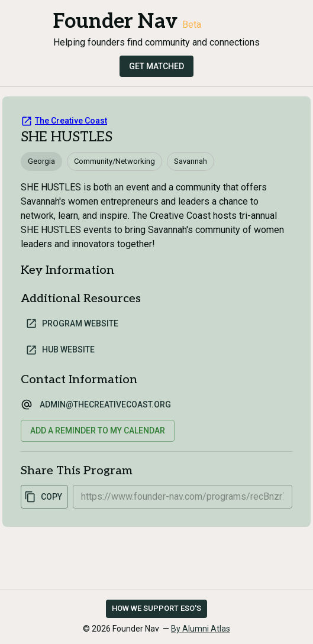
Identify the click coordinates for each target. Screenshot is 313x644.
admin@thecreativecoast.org (105, 404)
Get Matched (156, 66)
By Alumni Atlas (201, 629)
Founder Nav (115, 22)
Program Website (72, 323)
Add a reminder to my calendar (98, 431)
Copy (43, 497)
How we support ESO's (156, 608)
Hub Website (60, 350)
